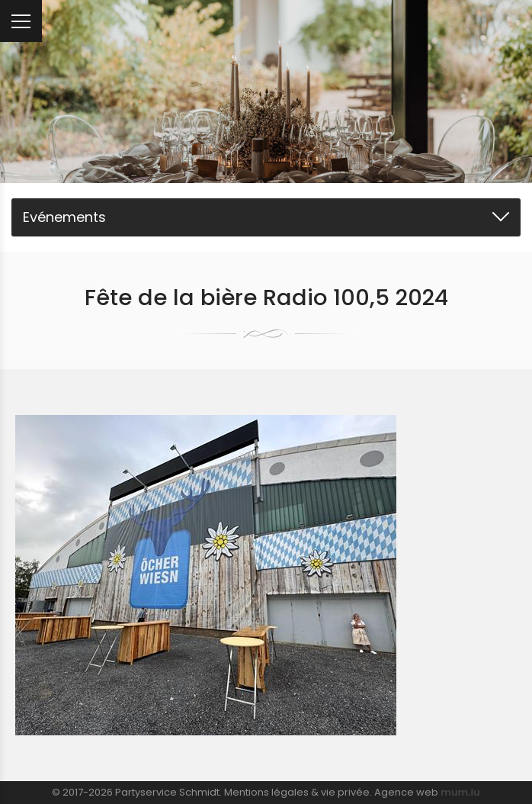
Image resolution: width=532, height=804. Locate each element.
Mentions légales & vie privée (297, 792)
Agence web (406, 792)
